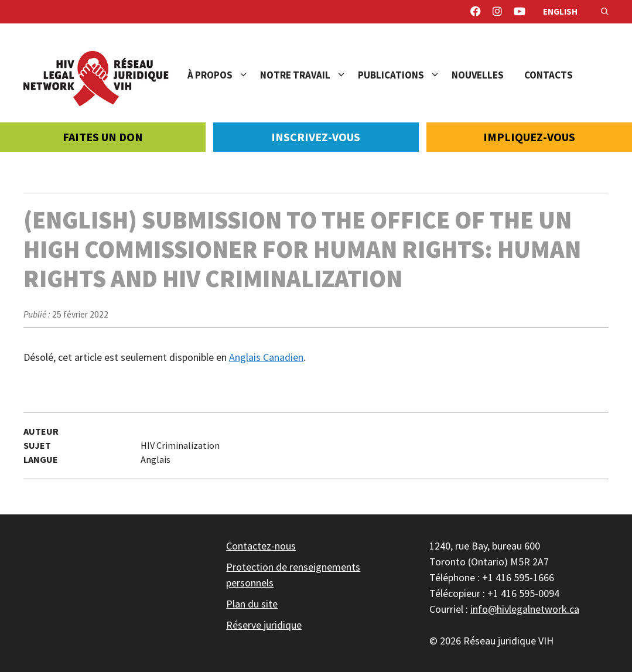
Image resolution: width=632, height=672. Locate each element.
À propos (224, 75)
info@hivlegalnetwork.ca (525, 609)
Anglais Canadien (266, 357)
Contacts (549, 75)
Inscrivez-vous (316, 137)
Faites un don (103, 137)
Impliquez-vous (529, 137)
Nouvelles (478, 75)
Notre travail (309, 75)
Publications (405, 75)
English (560, 11)
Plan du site (252, 604)
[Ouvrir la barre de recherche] (605, 12)
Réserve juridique (264, 625)
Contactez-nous (261, 546)
